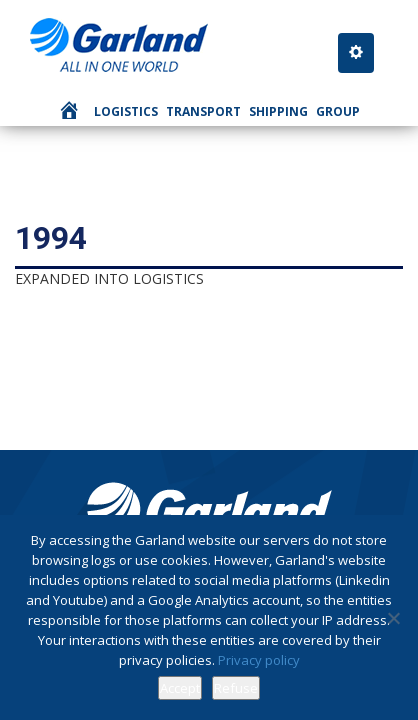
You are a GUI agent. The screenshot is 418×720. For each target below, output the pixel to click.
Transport (203, 111)
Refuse (236, 688)
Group (338, 111)
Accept (180, 688)
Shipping (278, 111)
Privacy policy (259, 660)
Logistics (126, 111)
